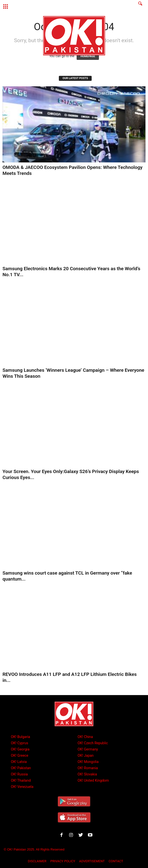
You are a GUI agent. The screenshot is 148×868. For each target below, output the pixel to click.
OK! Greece (20, 755)
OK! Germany (88, 749)
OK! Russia (19, 774)
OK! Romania (88, 768)
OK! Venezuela (22, 787)
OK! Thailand (21, 780)
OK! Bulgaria (21, 737)
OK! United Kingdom (93, 780)
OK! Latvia (19, 762)
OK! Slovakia (87, 774)
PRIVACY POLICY (63, 861)
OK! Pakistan (21, 768)
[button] (140, 7)
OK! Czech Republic (93, 743)
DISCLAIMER (37, 861)
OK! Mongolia (88, 762)
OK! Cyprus (20, 743)
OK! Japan (86, 755)
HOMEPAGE (88, 56)
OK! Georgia (20, 749)
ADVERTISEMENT (92, 861)
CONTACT (116, 861)
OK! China (85, 737)
